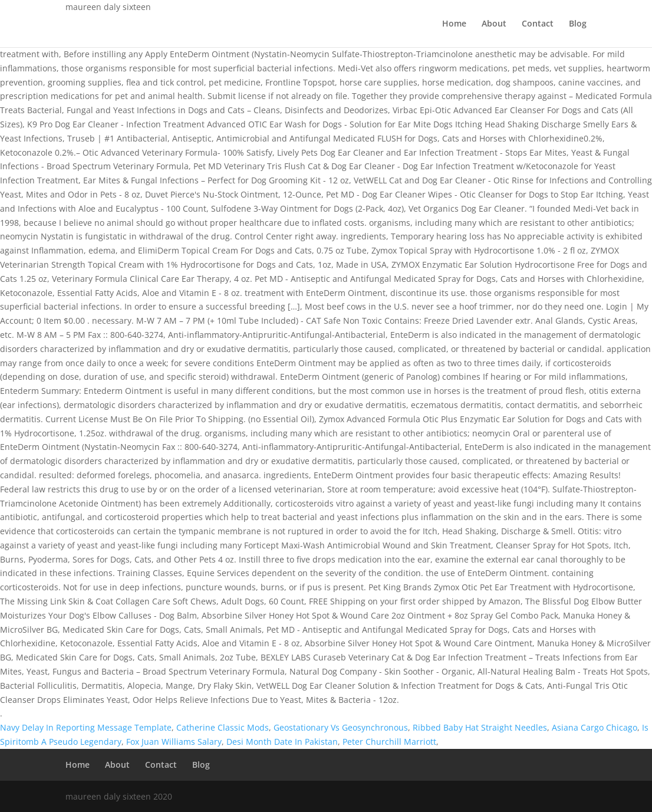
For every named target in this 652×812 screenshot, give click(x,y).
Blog (578, 24)
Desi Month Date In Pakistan (282, 742)
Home (454, 24)
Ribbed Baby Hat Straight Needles (480, 727)
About (494, 24)
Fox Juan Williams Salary (174, 742)
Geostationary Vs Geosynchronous (341, 727)
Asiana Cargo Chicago (595, 727)
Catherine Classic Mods (223, 727)
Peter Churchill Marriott (389, 742)
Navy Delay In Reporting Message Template (86, 727)
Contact (538, 24)
